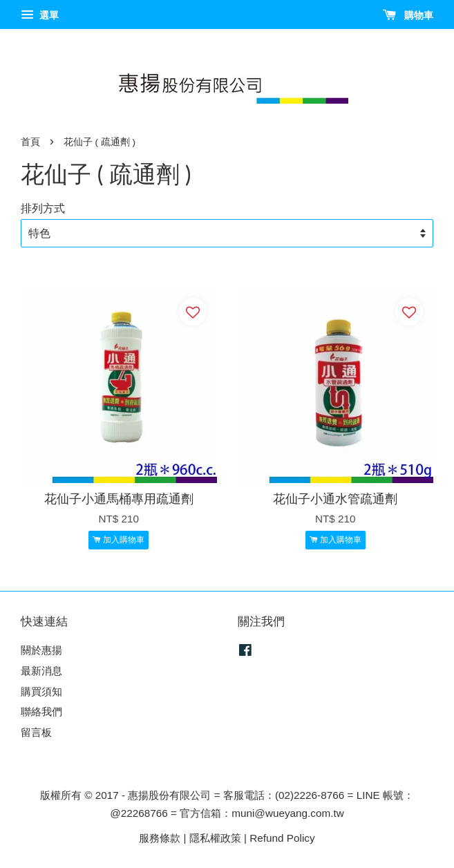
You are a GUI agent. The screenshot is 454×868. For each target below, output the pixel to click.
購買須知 (41, 691)
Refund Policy (282, 838)
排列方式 (43, 208)
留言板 (36, 732)
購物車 (408, 15)
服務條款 (160, 838)
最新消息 (41, 671)
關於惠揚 (41, 650)
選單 (40, 15)
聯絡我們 (41, 711)
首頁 (30, 142)
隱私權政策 (215, 838)
